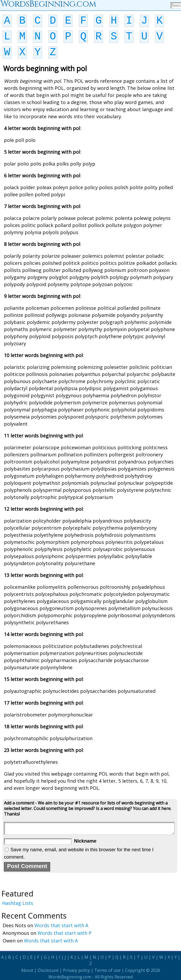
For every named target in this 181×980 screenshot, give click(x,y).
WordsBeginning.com (70, 977)
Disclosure (48, 970)
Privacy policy (76, 970)
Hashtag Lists (18, 903)
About (27, 970)
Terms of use (107, 970)
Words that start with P (64, 933)
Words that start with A (61, 925)
